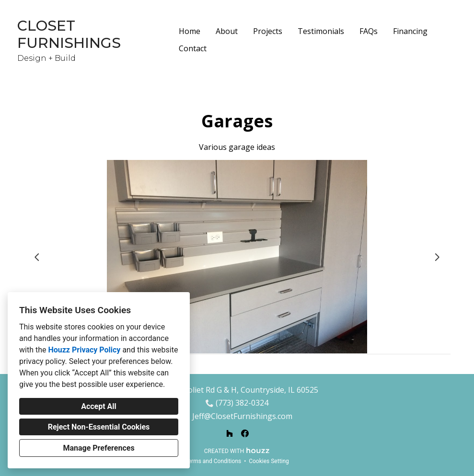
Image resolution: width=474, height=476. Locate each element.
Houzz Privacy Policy (84, 350)
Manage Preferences (98, 448)
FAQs (369, 31)
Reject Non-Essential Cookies (99, 427)
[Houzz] (230, 433)
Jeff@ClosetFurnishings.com (242, 416)
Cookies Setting (269, 461)
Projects (268, 31)
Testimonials (321, 31)
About (227, 31)
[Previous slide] (37, 257)
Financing (410, 31)
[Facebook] (245, 433)
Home (190, 31)
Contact (193, 48)
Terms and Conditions (213, 461)
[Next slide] (437, 257)
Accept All (99, 406)
